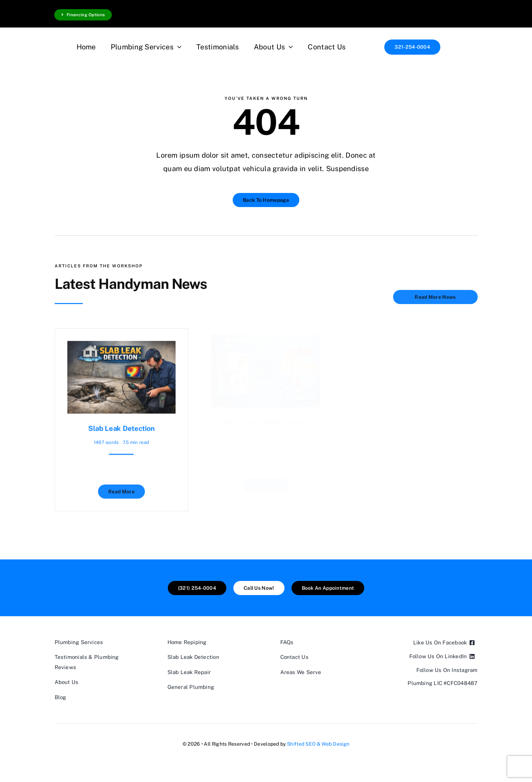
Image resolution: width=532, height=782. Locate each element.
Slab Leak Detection (121, 425)
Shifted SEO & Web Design (318, 744)
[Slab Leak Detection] (122, 345)
